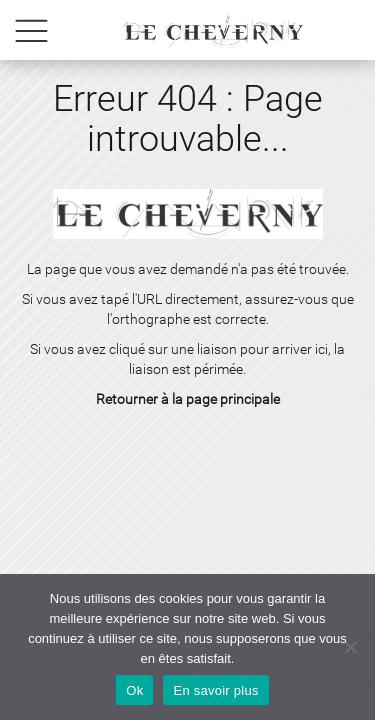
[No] (350, 647)
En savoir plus (215, 690)
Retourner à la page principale (188, 399)
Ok (134, 690)
